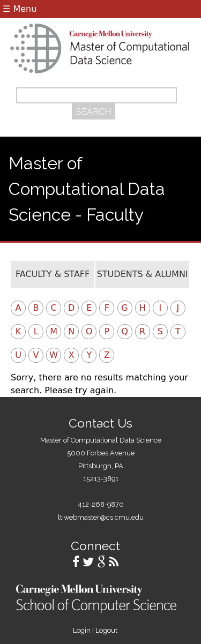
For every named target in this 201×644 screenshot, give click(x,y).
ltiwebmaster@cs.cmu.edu (101, 517)
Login (82, 630)
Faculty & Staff (53, 274)
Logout (106, 630)
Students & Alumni (143, 274)
